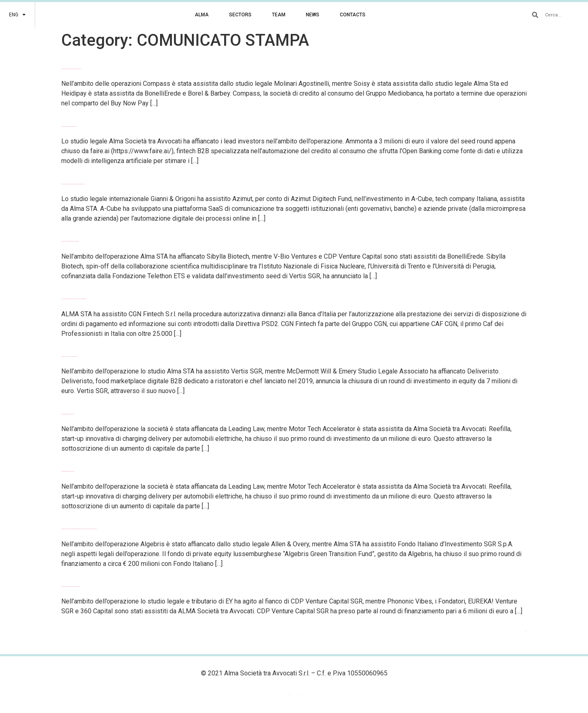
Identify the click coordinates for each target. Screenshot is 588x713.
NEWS (313, 15)
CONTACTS (353, 15)
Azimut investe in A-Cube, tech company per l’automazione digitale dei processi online (73, 184)
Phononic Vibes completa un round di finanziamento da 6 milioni (70, 587)
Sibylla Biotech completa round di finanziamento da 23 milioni (70, 241)
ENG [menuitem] (289, 694)
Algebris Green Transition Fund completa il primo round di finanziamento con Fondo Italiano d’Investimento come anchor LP (79, 529)
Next (526, 631)
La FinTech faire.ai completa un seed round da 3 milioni (69, 126)
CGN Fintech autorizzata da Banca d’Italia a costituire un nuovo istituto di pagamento (74, 299)
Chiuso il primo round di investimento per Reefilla (68, 471)
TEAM (279, 15)
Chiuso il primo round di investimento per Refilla (68, 414)
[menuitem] (17, 15)
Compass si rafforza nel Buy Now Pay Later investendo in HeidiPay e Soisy (71, 69)
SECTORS (240, 15)
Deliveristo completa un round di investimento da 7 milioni (69, 356)
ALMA (202, 15)
